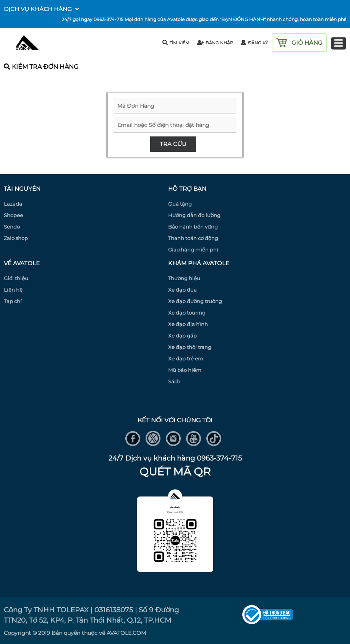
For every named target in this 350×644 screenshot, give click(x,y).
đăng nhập (215, 43)
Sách (174, 381)
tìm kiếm (176, 43)
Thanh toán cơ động (193, 238)
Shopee (13, 215)
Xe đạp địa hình (188, 324)
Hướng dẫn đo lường (194, 215)
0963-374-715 (109, 19)
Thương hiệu (184, 278)
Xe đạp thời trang (190, 347)
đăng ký (254, 43)
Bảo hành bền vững (193, 227)
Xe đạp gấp (182, 336)
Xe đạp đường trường (195, 301)
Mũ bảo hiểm (185, 370)
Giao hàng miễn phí (193, 250)
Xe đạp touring (187, 313)
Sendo (12, 227)
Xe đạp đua (182, 290)
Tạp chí (13, 301)
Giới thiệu (16, 278)
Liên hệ (13, 290)
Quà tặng (180, 204)
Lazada (13, 204)
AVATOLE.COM (126, 633)
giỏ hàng (307, 43)
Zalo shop (16, 238)
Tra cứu (173, 144)
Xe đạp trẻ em (186, 358)
